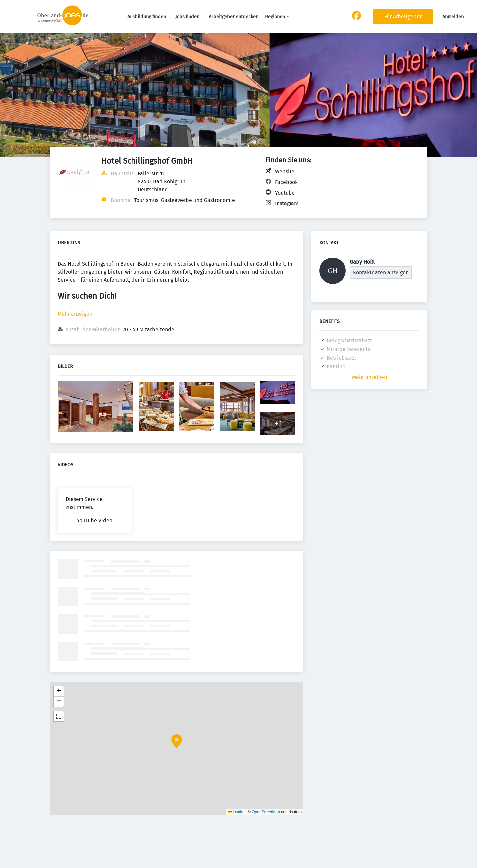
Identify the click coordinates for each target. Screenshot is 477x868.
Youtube (285, 193)
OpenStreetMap (266, 812)
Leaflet (236, 812)
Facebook (286, 182)
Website (285, 172)
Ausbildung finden (147, 17)
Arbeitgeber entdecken (234, 17)
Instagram (287, 203)
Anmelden (453, 17)
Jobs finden (187, 17)
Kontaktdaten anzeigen (381, 273)
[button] (177, 741)
